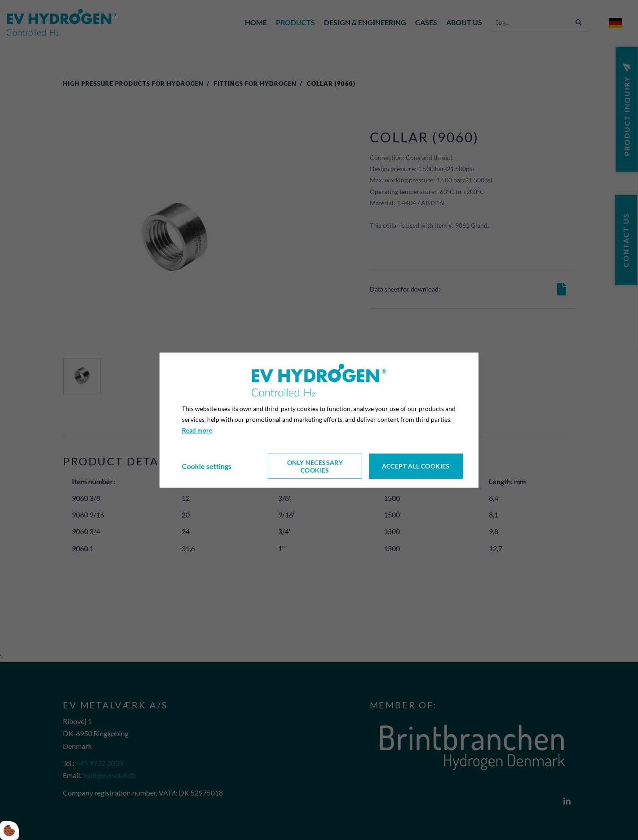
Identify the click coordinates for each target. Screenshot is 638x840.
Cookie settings (207, 466)
